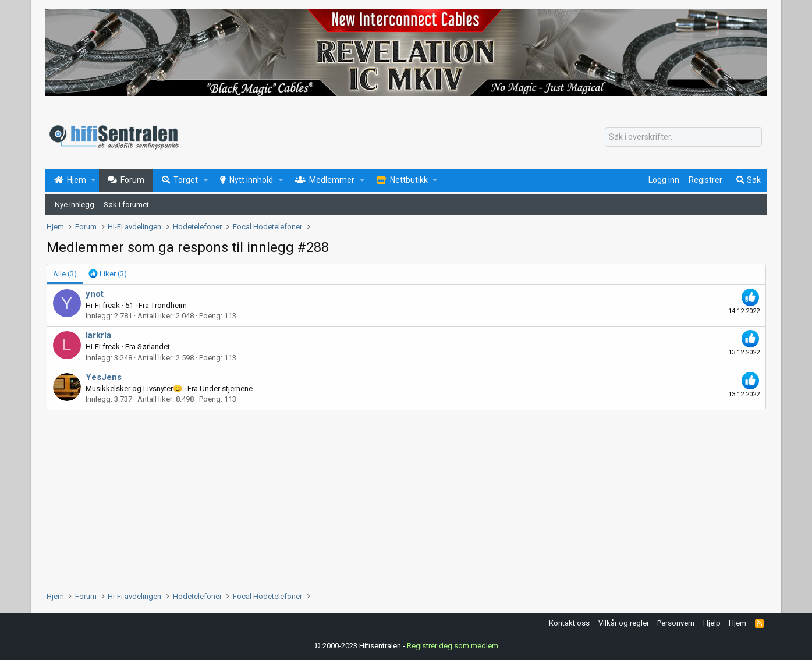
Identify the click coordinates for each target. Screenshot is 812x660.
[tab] (108, 274)
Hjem (737, 623)
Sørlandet (154, 347)
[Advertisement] (396, 498)
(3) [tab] (65, 274)
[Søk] (683, 137)
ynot (95, 294)
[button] (93, 180)
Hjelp (712, 623)
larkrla (98, 335)
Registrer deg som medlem (453, 646)
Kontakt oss (569, 623)
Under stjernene (226, 388)
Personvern (676, 623)
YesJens (104, 377)
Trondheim (169, 305)
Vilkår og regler (624, 623)
